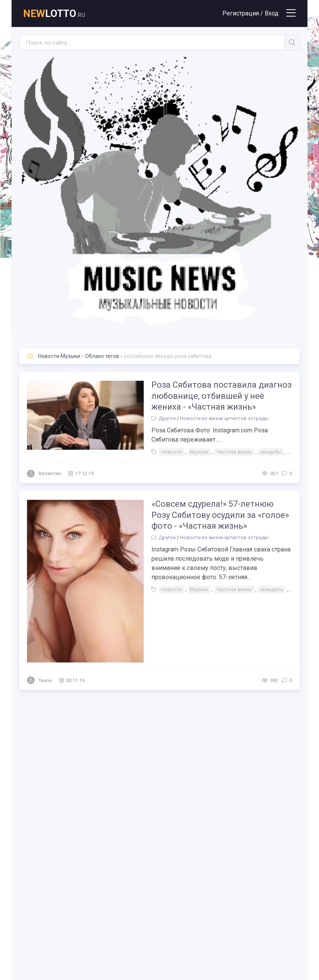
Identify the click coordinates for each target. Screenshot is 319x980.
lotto (54, 13)
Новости (170, 452)
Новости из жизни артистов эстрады (223, 418)
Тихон (45, 677)
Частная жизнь (233, 452)
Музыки (198, 452)
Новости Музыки (59, 356)
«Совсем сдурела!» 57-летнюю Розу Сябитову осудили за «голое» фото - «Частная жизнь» (219, 515)
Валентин (50, 474)
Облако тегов (102, 356)
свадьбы (269, 452)
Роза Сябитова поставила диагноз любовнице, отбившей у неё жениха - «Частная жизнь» (221, 396)
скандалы (271, 590)
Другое (166, 418)
